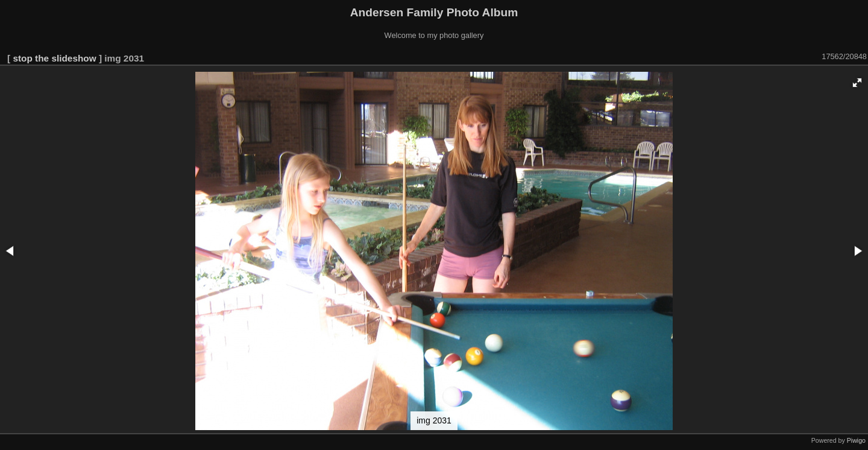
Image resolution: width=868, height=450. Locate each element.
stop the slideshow (54, 58)
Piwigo (856, 440)
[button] (857, 83)
